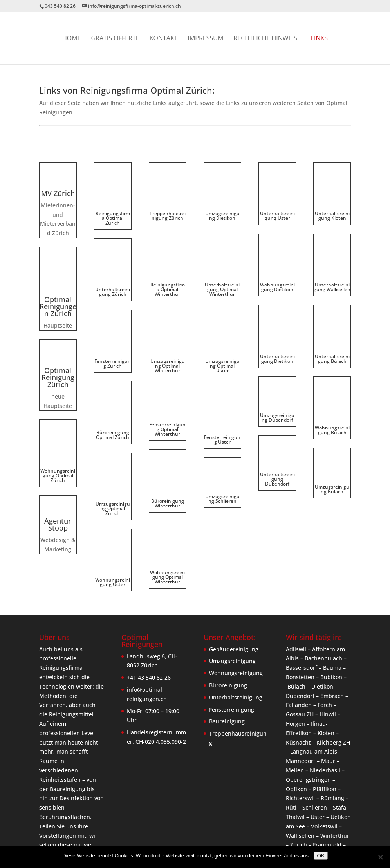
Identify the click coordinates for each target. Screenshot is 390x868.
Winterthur (335, 788)
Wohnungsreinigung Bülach (332, 365)
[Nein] (380, 857)
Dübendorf (300, 648)
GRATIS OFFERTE (115, 39)
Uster (318, 769)
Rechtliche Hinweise (267, 39)
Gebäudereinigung (234, 601)
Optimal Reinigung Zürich (58, 353)
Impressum (206, 39)
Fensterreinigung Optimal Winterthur (167, 392)
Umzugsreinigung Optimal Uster (222, 329)
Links (319, 39)
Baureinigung (227, 674)
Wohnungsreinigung (236, 626)
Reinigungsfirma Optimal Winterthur (168, 265)
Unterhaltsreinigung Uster (277, 204)
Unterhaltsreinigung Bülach (332, 322)
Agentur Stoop (58, 514)
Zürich (299, 797)
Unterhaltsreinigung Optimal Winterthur (222, 265)
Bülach (296, 639)
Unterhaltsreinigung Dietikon (277, 307)
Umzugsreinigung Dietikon (222, 204)
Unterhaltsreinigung (236, 650)
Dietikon (322, 639)
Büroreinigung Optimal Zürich (113, 385)
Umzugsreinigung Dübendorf (277, 366)
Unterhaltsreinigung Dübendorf (277, 427)
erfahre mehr (66, 816)
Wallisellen (300, 788)
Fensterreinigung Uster (222, 390)
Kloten (326, 685)
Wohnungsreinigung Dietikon (277, 247)
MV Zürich (58, 193)
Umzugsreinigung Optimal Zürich (113, 447)
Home (72, 39)
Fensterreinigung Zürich (113, 326)
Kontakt (164, 39)
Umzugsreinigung (232, 613)
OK (321, 856)
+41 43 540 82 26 (149, 630)
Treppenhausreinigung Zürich (168, 204)
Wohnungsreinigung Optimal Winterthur (167, 500)
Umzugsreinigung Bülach (332, 425)
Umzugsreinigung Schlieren (222, 449)
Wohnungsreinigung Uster (113, 493)
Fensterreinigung (232, 662)
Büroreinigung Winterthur (168, 454)
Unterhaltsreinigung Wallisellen (332, 263)
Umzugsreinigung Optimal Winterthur (168, 329)
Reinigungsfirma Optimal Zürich (113, 206)
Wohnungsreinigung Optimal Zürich (58, 465)
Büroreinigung (228, 637)
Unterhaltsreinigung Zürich (113, 267)
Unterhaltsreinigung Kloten (332, 204)
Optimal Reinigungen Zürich (58, 282)
